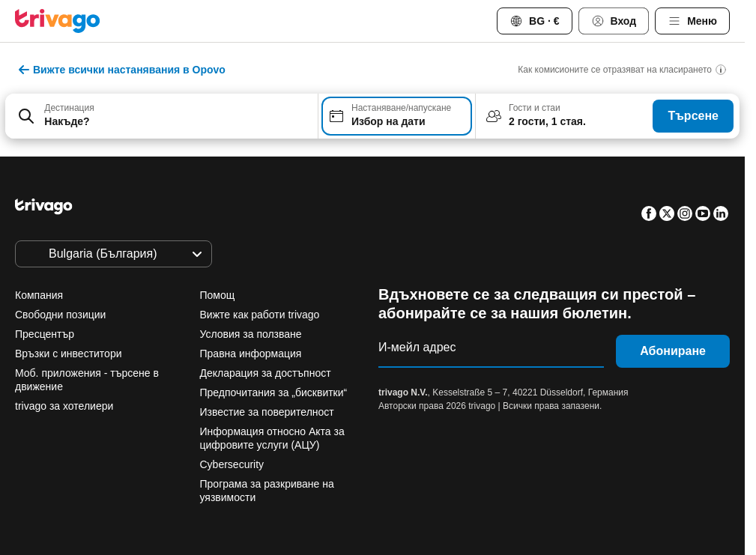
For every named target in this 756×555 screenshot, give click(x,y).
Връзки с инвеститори (69, 354)
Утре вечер (333, 442)
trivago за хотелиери (64, 406)
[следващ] (626, 175)
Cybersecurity (232, 464)
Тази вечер (230, 442)
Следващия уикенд (562, 442)
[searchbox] (176, 122)
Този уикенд (438, 442)
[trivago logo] (58, 21)
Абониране (673, 351)
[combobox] (161, 116)
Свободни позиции (60, 315)
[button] (161, 116)
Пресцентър (45, 334)
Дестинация (69, 108)
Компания (39, 295)
